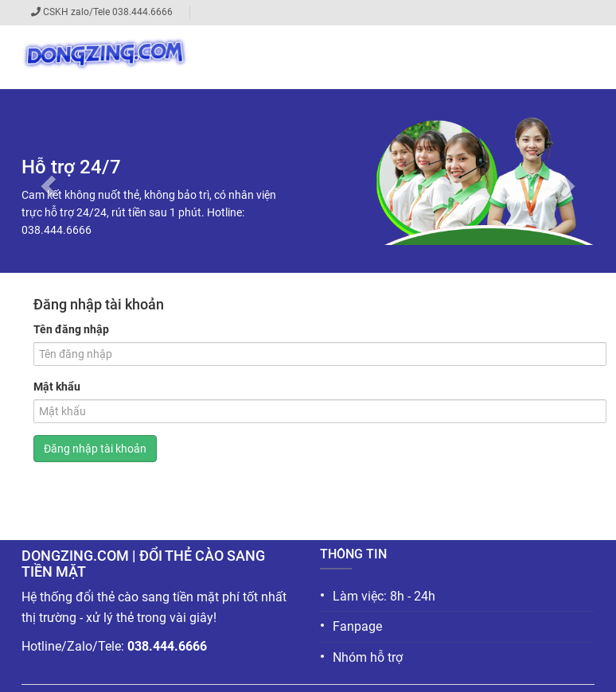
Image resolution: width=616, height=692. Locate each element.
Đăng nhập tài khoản (95, 449)
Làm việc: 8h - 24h (378, 595)
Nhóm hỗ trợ (361, 657)
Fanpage (351, 626)
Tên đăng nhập (71, 329)
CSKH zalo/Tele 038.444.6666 (110, 12)
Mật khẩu (57, 387)
